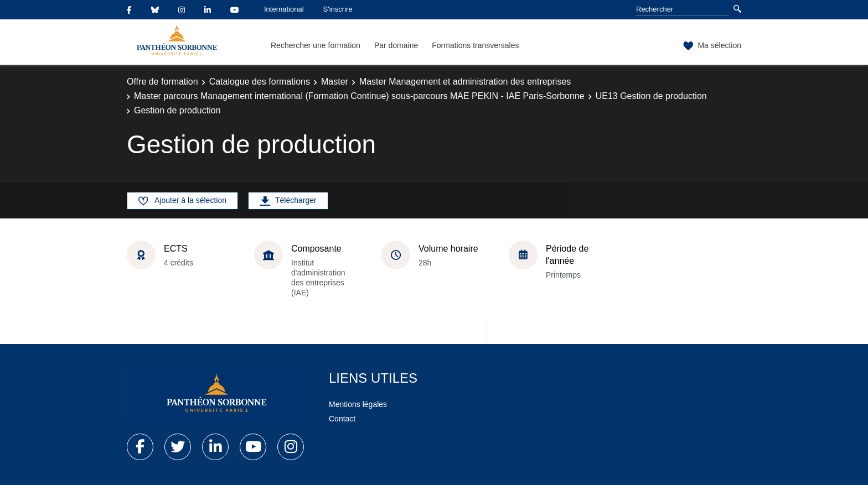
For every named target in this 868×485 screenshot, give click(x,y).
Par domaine (396, 45)
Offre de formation (162, 82)
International (284, 9)
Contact (342, 419)
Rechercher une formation (316, 45)
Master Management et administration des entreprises (465, 82)
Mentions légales (358, 404)
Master (335, 82)
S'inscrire (338, 9)
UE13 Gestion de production (651, 96)
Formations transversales (475, 45)
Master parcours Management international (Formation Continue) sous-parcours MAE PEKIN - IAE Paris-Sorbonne (359, 96)
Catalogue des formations (260, 82)
